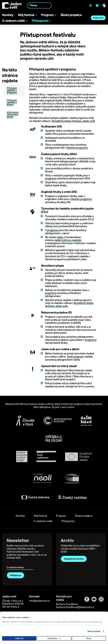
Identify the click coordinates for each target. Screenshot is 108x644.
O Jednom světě (13, 21)
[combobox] (39, 5)
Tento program (75, 357)
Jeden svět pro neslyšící (68, 240)
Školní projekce (71, 15)
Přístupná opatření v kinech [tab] (12, 102)
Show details (94, 631)
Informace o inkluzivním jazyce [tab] (13, 114)
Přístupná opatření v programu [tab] (12, 90)
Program (47, 15)
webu (60, 237)
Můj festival (26, 15)
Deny (89, 638)
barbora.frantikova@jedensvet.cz (75, 607)
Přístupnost (40, 21)
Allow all (19, 638)
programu (51, 178)
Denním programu (77, 148)
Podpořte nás (98, 18)
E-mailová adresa (16, 563)
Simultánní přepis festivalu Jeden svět (73, 121)
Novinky (8, 15)
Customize (54, 638)
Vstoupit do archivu (74, 559)
